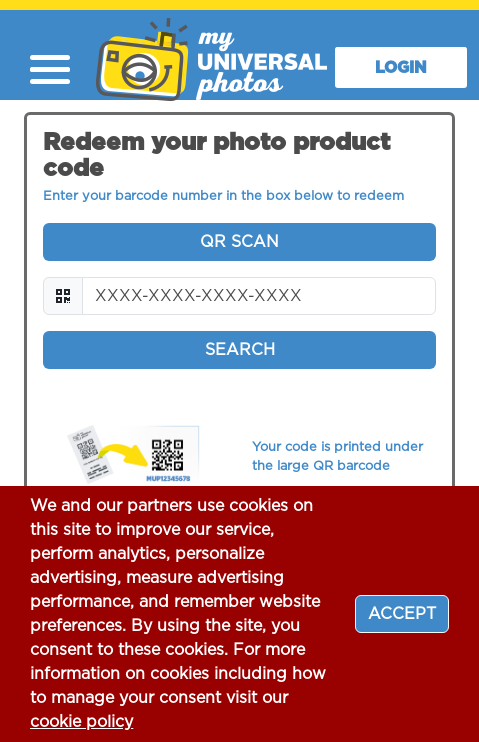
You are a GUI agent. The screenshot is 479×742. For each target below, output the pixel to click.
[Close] (402, 614)
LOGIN (401, 68)
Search (240, 350)
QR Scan (239, 242)
